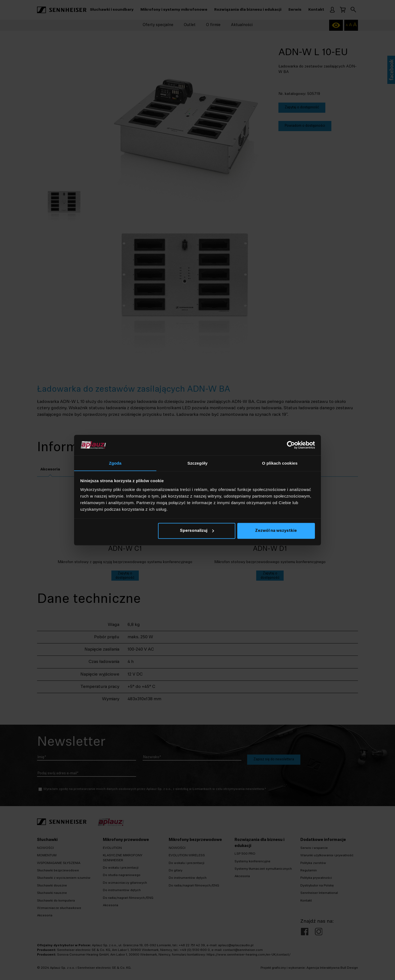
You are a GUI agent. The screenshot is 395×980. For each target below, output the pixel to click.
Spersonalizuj (197, 531)
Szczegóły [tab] (197, 463)
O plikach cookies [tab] (280, 463)
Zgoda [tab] (115, 463)
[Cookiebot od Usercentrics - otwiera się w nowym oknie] (291, 445)
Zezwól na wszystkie (276, 531)
